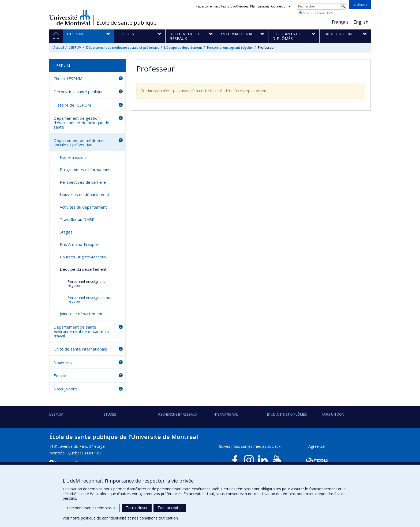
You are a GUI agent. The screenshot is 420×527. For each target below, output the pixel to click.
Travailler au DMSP (77, 219)
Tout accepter (170, 508)
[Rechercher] (343, 6)
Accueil (59, 48)
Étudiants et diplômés (287, 414)
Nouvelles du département (85, 194)
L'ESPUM (75, 48)
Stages (66, 232)
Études (110, 414)
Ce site (305, 13)
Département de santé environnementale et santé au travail (81, 331)
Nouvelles (63, 362)
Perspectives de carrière (83, 182)
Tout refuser (137, 508)
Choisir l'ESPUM (68, 78)
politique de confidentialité (104, 518)
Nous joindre (65, 389)
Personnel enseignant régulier (230, 48)
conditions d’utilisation (159, 518)
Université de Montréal (70, 17)
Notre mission (73, 157)
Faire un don (333, 414)
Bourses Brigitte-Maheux (83, 257)
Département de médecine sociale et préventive (123, 48)
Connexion (281, 6)
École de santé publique (126, 23)
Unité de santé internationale (80, 349)
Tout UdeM (324, 13)
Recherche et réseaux (178, 414)
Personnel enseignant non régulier (90, 300)
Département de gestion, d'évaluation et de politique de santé (81, 123)
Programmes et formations (85, 170)
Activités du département (83, 207)
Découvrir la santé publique (79, 92)
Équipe (60, 375)
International (225, 414)
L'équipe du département (183, 48)
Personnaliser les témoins (91, 508)
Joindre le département (81, 314)
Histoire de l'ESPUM (72, 105)
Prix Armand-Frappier (80, 244)
